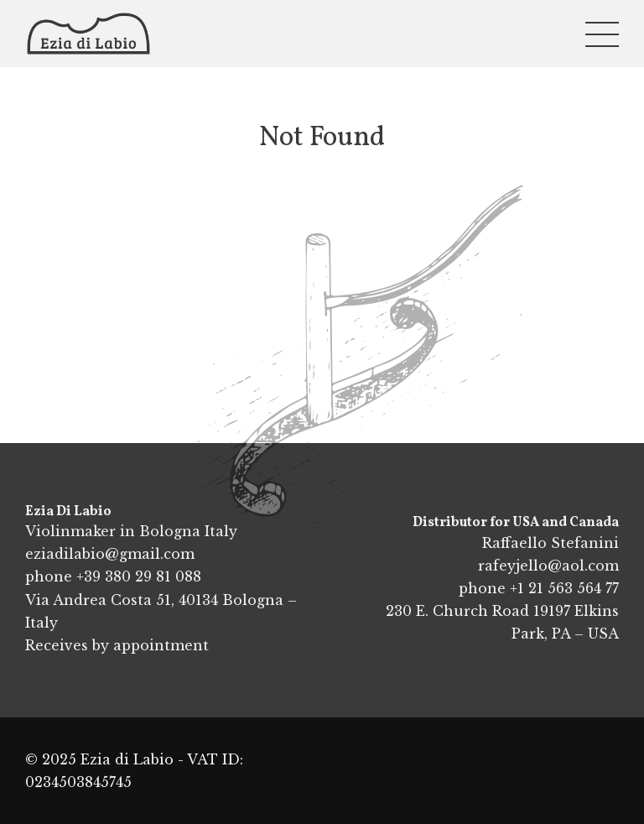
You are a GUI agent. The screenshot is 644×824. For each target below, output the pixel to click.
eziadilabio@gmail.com (110, 554)
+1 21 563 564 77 (564, 588)
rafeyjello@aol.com (548, 566)
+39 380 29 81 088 (139, 576)
